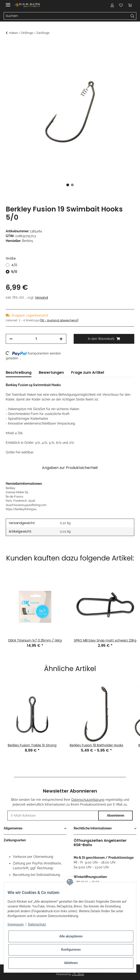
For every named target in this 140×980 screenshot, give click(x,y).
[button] (112, 5)
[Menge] (36, 339)
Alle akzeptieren (71, 936)
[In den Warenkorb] (9, 45)
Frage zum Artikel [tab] (88, 372)
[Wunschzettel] (121, 5)
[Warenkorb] (130, 5)
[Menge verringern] (11, 339)
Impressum (16, 924)
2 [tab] (72, 185)
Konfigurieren (71, 950)
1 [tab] (68, 185)
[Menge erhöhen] (61, 339)
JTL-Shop (78, 974)
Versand (41, 298)
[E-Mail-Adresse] (53, 816)
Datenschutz (37, 924)
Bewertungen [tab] (51, 372)
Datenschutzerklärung (88, 800)
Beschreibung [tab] (19, 372)
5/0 (14, 272)
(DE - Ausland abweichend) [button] (59, 320)
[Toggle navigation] (8, 3)
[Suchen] (66, 16)
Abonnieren (116, 815)
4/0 (14, 265)
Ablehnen (71, 963)
